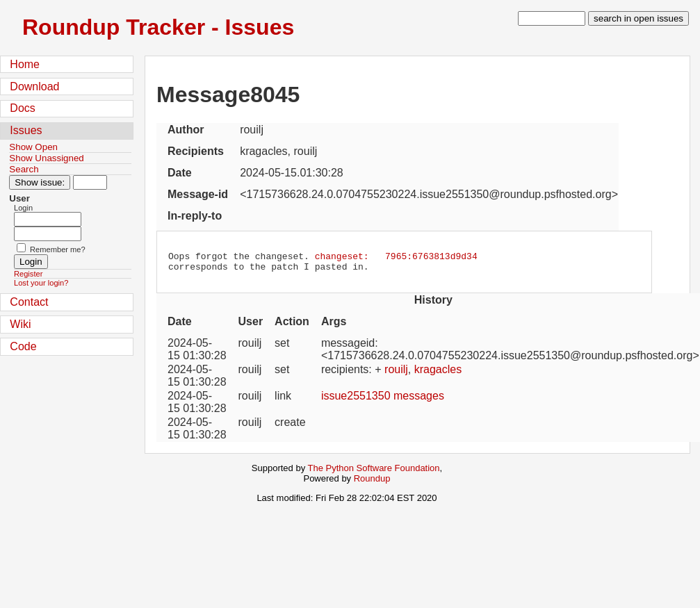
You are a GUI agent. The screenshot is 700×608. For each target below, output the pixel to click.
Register (28, 274)
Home (25, 64)
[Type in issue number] (90, 182)
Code (23, 346)
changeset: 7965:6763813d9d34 (396, 258)
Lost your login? (41, 283)
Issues (26, 130)
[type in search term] (552, 18)
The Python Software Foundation (374, 472)
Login (23, 208)
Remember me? (58, 249)
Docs (22, 108)
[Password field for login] (48, 234)
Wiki (20, 324)
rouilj (396, 373)
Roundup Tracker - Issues (158, 27)
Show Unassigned (46, 158)
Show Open (33, 147)
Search (24, 169)
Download (34, 87)
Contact (29, 302)
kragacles (438, 373)
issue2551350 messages (383, 400)
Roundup (372, 483)
